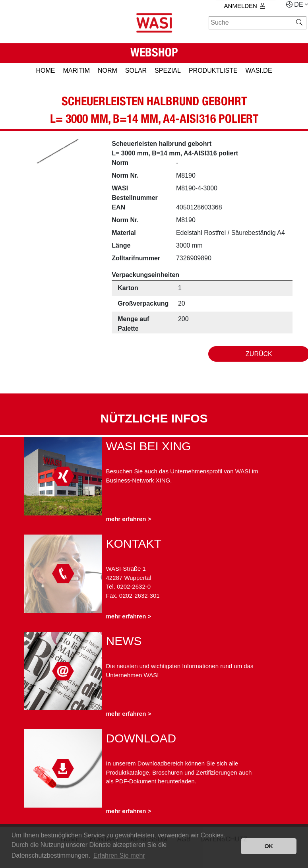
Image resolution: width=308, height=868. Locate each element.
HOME (45, 71)
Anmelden (245, 6)
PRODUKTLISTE (213, 71)
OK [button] (269, 846)
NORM (108, 71)
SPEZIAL (168, 71)
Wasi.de (259, 71)
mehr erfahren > (129, 519)
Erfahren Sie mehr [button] (119, 855)
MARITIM (76, 71)
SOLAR (136, 71)
